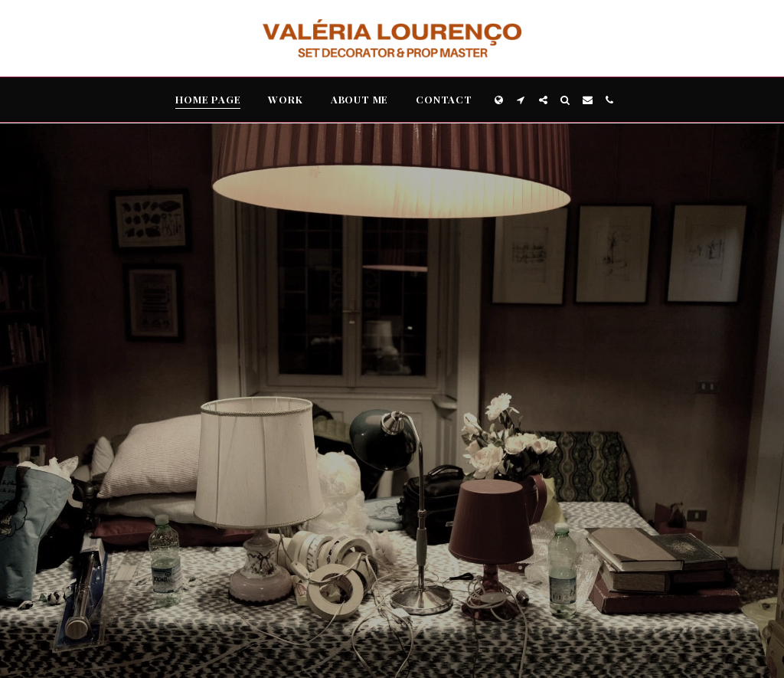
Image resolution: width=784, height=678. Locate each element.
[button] (521, 100)
